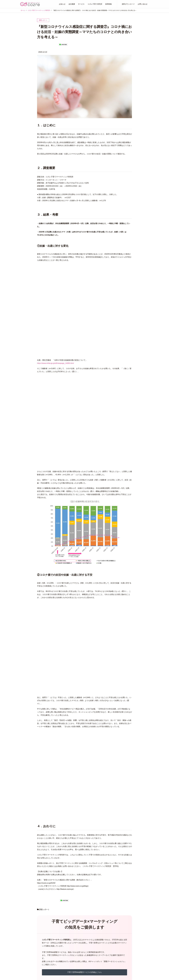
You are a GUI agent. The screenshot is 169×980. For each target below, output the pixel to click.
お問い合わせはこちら (84, 908)
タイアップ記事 (78, 948)
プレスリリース (26, 945)
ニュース (23, 952)
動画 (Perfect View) (80, 955)
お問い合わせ (143, 4)
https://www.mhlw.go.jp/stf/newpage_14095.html (55, 324)
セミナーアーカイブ (106, 958)
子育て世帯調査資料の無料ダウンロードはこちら (84, 867)
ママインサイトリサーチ (81, 961)
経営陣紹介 (44, 952)
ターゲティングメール (81, 952)
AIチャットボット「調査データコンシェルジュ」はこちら (84, 889)
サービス (81, 4)
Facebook (144, 941)
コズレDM (77, 965)
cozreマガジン (78, 941)
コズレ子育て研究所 (95, 4)
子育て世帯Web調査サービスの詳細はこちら (85, 856)
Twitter (143, 938)
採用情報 (108, 4)
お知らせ (62, 4)
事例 (101, 962)
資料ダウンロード (128, 4)
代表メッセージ (46, 941)
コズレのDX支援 (105, 948)
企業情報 (44, 948)
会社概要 (72, 4)
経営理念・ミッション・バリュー (52, 945)
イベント (23, 948)
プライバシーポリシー (107, 952)
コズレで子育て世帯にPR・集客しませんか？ (115, 945)
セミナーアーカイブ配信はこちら (84, 878)
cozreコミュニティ (79, 945)
